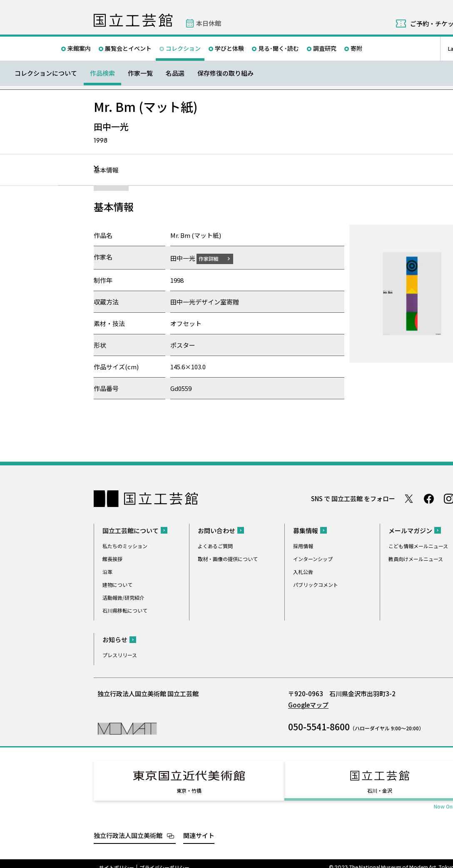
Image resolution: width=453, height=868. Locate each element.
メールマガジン (410, 530)
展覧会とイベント (128, 48)
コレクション (183, 48)
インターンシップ (313, 558)
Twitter (409, 498)
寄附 (356, 48)
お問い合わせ (217, 530)
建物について (117, 584)
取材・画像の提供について (228, 558)
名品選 (175, 73)
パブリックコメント (316, 584)
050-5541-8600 (319, 726)
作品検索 (102, 73)
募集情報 (306, 530)
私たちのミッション (125, 545)
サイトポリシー (117, 860)
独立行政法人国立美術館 (128, 827)
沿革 (107, 571)
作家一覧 (140, 73)
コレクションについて (46, 73)
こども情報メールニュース (418, 545)
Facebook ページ (429, 498)
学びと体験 (229, 48)
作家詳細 (214, 258)
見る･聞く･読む (279, 48)
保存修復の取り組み (225, 73)
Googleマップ (308, 704)
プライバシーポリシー (164, 860)
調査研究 (325, 48)
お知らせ (115, 639)
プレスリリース (120, 654)
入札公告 (303, 571)
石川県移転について (125, 610)
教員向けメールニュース (416, 558)
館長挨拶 (112, 558)
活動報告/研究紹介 (123, 597)
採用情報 (303, 545)
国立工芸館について (131, 530)
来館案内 (79, 48)
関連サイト (199, 827)
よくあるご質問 (215, 545)
